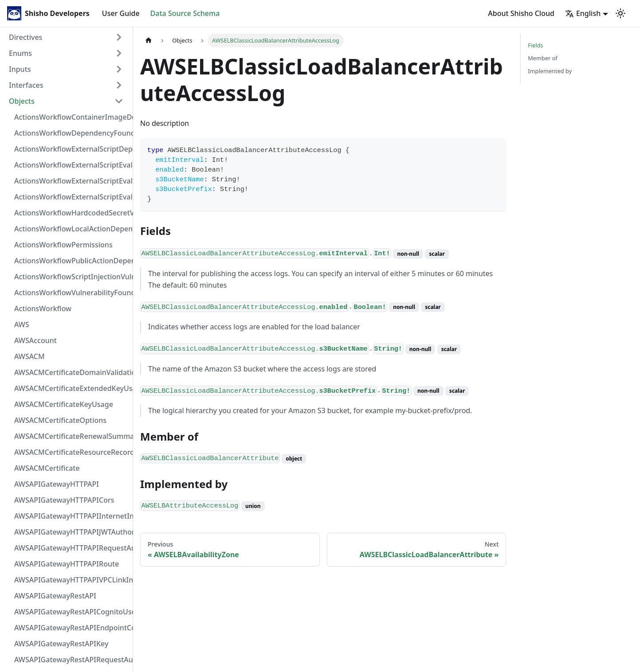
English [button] (583, 13)
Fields (535, 45)
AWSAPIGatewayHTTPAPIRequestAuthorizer (71, 548)
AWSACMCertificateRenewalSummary (71, 436)
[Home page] (149, 41)
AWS (22, 324)
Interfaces (26, 85)
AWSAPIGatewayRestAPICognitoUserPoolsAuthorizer (71, 612)
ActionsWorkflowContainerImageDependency (71, 117)
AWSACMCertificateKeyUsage (64, 404)
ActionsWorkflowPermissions (63, 245)
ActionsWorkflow (43, 309)
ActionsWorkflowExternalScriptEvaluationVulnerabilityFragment (71, 165)
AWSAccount (35, 340)
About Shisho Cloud (521, 13)
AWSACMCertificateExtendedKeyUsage (71, 388)
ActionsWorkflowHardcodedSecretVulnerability (71, 213)
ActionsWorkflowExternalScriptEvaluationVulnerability (71, 197)
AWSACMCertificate (47, 468)
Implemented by (550, 71)
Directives (26, 37)
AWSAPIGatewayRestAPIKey (61, 644)
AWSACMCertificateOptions (60, 420)
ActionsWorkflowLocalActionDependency (71, 229)
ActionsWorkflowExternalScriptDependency (71, 149)
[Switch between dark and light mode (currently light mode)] (620, 13)
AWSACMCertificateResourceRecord (71, 452)
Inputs (20, 69)
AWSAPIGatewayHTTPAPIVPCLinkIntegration (71, 580)
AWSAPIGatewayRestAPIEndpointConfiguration (71, 628)
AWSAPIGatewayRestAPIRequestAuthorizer (71, 660)
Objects (22, 101)
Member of (543, 58)
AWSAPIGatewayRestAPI (55, 596)
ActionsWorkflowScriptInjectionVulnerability (71, 277)
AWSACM (29, 356)
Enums (20, 53)
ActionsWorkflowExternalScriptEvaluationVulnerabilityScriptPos (71, 181)
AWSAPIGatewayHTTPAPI (57, 484)
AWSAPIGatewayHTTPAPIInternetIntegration (71, 516)
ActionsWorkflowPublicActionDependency (71, 261)
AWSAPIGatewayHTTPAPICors (64, 500)
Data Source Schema (185, 13)
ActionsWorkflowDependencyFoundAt (71, 133)
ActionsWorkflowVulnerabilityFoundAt (71, 293)
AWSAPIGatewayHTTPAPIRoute (67, 564)
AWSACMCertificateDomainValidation (71, 372)
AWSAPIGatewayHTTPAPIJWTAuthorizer (71, 532)
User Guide (121, 13)
